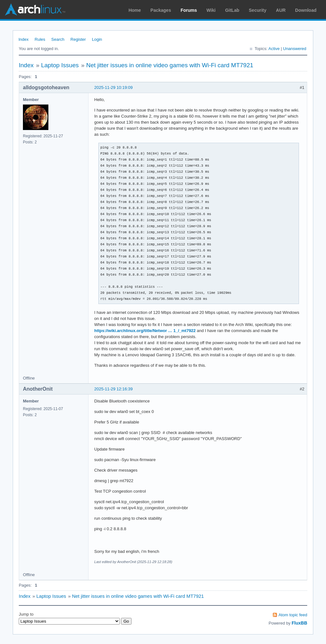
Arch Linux (35, 10)
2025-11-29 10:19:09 (113, 87)
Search (58, 39)
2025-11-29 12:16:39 (113, 389)
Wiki (211, 10)
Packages (161, 10)
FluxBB (299, 623)
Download (306, 10)
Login (97, 39)
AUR (281, 10)
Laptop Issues (60, 65)
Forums (189, 10)
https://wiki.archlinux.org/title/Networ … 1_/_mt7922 (145, 331)
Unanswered (295, 49)
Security (258, 10)
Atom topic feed (293, 615)
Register (78, 39)
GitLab (232, 10)
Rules (40, 39)
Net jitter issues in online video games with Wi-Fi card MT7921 (170, 65)
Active (274, 49)
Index (24, 39)
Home (135, 10)
